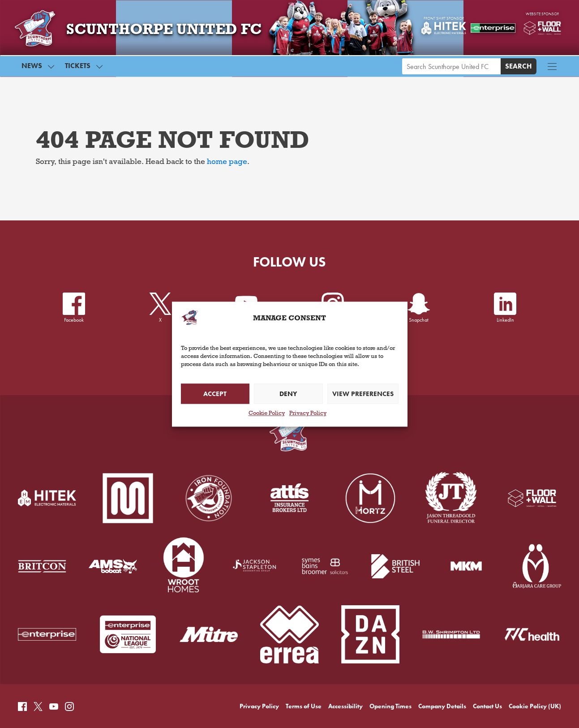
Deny (288, 394)
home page (227, 163)
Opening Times (390, 667)
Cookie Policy (267, 414)
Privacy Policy (308, 414)
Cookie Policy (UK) (535, 667)
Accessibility (345, 667)
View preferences (363, 394)
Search (519, 68)
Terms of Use (304, 667)
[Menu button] (552, 69)
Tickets (78, 68)
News (32, 68)
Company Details (442, 667)
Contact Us (487, 667)
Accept (215, 394)
